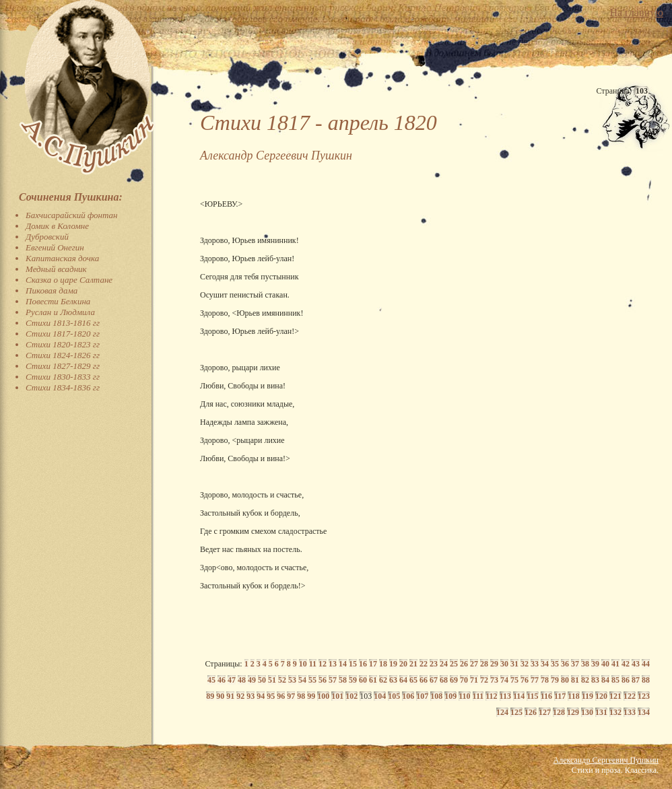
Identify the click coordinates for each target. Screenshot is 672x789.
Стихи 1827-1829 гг (63, 366)
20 (403, 664)
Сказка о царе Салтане (69, 280)
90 (220, 696)
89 (210, 696)
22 (424, 664)
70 (464, 680)
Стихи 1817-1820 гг (63, 334)
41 (615, 664)
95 (271, 696)
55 (312, 680)
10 (303, 664)
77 (535, 680)
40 (605, 664)
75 (514, 680)
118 (573, 696)
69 (454, 680)
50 (262, 680)
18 (383, 664)
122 (630, 696)
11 (313, 664)
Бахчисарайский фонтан (72, 215)
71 (474, 680)
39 (595, 664)
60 (363, 680)
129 (573, 712)
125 (516, 712)
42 (626, 664)
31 (514, 664)
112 (491, 696)
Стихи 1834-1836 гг (63, 387)
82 (585, 680)
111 (478, 696)
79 (555, 680)
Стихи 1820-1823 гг (63, 344)
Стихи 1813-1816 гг (63, 323)
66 (424, 680)
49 (252, 680)
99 (311, 696)
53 (292, 680)
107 (422, 696)
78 (545, 680)
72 (484, 680)
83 (595, 680)
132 (615, 712)
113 (505, 696)
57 (333, 680)
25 (454, 664)
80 (565, 680)
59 (353, 680)
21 (413, 664)
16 (363, 664)
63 (393, 680)
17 (373, 664)
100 (323, 696)
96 (281, 696)
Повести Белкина (58, 301)
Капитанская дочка (62, 258)
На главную (636, 12)
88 (646, 680)
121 (615, 696)
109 (450, 696)
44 (646, 664)
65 (413, 680)
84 (605, 680)
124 (502, 712)
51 (272, 680)
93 (250, 696)
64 (403, 680)
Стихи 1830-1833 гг (63, 377)
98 (301, 696)
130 (587, 712)
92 (240, 696)
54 (302, 680)
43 (636, 664)
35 (555, 664)
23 (434, 664)
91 (230, 696)
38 (585, 664)
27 (474, 664)
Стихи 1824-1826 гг (63, 355)
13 (333, 664)
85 (615, 680)
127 (545, 712)
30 (504, 664)
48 (242, 680)
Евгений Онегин (55, 247)
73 (494, 680)
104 (380, 696)
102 (351, 696)
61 (373, 680)
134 (644, 712)
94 (261, 696)
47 (232, 680)
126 (531, 712)
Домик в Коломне (57, 226)
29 (494, 664)
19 (393, 664)
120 (601, 696)
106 (408, 696)
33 (535, 664)
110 (464, 696)
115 (532, 696)
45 (211, 680)
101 (337, 696)
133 (630, 712)
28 (484, 664)
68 (444, 680)
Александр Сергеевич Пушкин (606, 760)
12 (323, 664)
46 (222, 680)
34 (545, 664)
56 (323, 680)
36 (565, 664)
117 (560, 696)
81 (575, 680)
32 (525, 664)
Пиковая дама (52, 290)
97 (291, 696)
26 (464, 664)
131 (601, 712)
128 (559, 712)
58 (343, 680)
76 (525, 680)
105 (394, 696)
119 (587, 696)
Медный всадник (56, 269)
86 (626, 680)
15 (353, 664)
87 (636, 680)
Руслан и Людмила (60, 312)
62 (383, 680)
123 (644, 696)
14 (343, 664)
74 (504, 680)
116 (546, 696)
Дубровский (47, 237)
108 (436, 696)
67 (434, 680)
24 (444, 664)
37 (575, 664)
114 (519, 696)
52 (282, 680)
